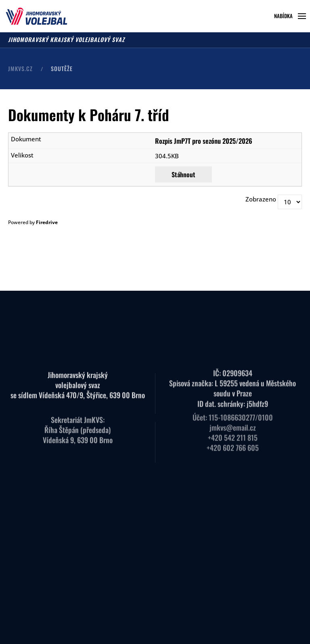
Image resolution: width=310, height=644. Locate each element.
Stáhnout (183, 174)
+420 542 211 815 (233, 431)
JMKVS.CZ (20, 68)
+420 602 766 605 (233, 441)
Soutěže (62, 68)
